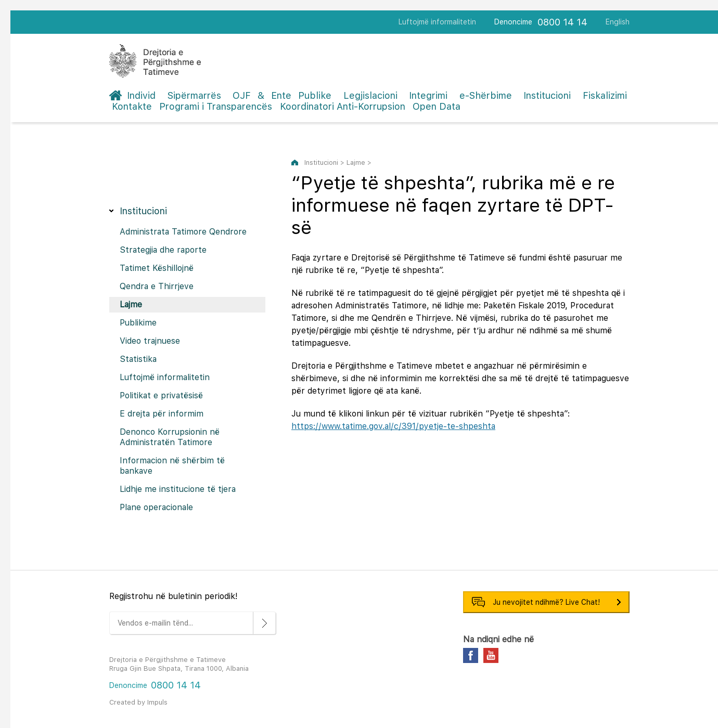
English (618, 22)
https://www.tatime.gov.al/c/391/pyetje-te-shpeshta (393, 426)
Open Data (437, 106)
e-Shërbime (486, 95)
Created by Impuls (138, 702)
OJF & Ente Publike (282, 95)
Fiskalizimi (605, 95)
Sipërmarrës (194, 95)
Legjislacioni (370, 95)
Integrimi (428, 95)
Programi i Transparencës (216, 106)
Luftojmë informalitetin (437, 22)
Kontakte (132, 106)
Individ (141, 95)
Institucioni (547, 95)
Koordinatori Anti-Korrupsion (343, 106)
